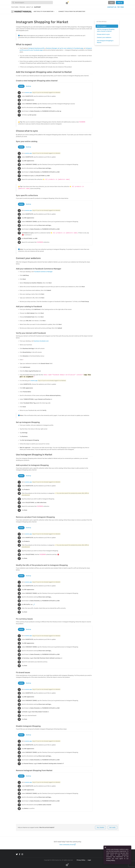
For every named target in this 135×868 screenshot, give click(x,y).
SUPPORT (37, 7)
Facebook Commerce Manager (43, 272)
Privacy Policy (81, 860)
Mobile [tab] (21, 86)
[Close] (105, 847)
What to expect (102, 26)
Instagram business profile (36, 48)
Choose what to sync (103, 34)
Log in (112, 3)
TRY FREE (120, 7)
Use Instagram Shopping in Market (105, 42)
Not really (112, 827)
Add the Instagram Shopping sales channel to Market (106, 30)
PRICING (22, 7)
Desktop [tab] (28, 86)
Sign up (120, 3)
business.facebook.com (41, 341)
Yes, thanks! (100, 827)
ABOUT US (30, 7)
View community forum (68, 845)
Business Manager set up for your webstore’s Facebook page (65, 48)
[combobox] (32, 3)
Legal (89, 860)
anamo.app (28, 92)
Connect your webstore (104, 37)
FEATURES (15, 7)
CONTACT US (112, 7)
